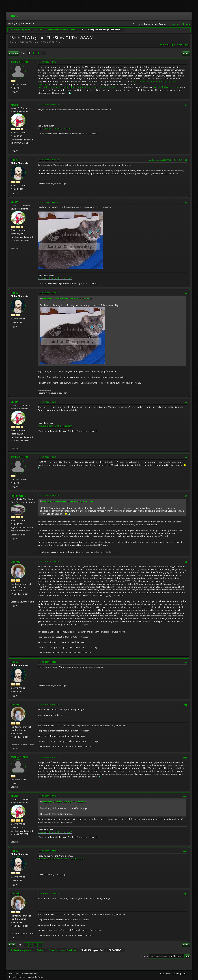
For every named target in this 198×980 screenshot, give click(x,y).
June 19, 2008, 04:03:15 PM (48, 457)
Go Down (14, 53)
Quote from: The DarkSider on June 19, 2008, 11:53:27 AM (67, 299)
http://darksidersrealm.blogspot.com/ (55, 128)
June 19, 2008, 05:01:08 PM (48, 562)
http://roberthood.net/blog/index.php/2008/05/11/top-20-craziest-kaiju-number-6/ (78, 87)
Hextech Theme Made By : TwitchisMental (26, 977)
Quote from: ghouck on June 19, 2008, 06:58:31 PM (64, 802)
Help (162, 974)
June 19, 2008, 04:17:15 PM (48, 496)
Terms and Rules (173, 974)
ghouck (15, 562)
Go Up (12, 945)
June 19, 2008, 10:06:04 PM (48, 893)
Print (186, 53)
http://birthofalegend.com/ (166, 87)
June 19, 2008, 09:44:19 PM (48, 851)
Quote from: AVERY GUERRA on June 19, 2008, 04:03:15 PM (68, 501)
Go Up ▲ (185, 974)
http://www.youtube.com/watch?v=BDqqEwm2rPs (61, 859)
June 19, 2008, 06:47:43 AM (48, 105)
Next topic (183, 45)
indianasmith (19, 496)
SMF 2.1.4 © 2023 (16, 974)
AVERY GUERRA (20, 62)
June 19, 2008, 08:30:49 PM (48, 796)
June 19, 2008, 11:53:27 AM (48, 202)
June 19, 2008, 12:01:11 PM (48, 293)
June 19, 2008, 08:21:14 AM (48, 160)
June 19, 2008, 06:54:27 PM (48, 662)
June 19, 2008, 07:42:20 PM (48, 757)
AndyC (15, 160)
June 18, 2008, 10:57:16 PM (48, 62)
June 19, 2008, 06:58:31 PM (48, 704)
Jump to (144, 956)
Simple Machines (30, 974)
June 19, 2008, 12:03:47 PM (48, 402)
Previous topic (167, 45)
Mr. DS (15, 105)
